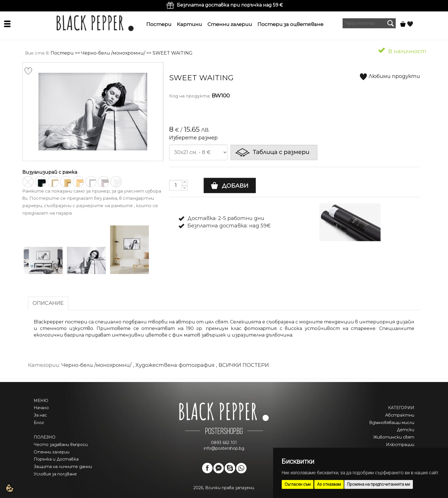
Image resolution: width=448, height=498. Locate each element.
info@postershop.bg (224, 448)
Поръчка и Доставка (56, 459)
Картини (189, 24)
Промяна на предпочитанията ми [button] (379, 484)
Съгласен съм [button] (298, 484)
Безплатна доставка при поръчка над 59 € (230, 5)
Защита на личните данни (63, 467)
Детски (406, 430)
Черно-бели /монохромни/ (113, 53)
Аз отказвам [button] (329, 484)
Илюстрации (400, 445)
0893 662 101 (224, 443)
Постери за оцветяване (290, 24)
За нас (40, 415)
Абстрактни (400, 415)
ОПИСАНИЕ (48, 303)
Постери (159, 24)
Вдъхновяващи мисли (392, 423)
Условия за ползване (55, 474)
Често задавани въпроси (61, 445)
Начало (41, 408)
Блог (39, 423)
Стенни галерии (230, 24)
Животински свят (394, 437)
